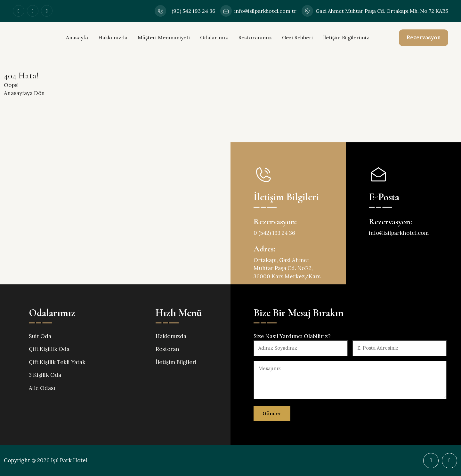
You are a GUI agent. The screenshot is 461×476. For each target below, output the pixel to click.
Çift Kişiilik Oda (49, 349)
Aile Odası (42, 388)
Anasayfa (77, 37)
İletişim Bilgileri (176, 362)
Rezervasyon (424, 37)
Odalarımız (214, 37)
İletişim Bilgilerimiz (346, 37)
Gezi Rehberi (297, 37)
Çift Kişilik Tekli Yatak (57, 362)
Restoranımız (255, 37)
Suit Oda (40, 336)
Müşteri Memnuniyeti (164, 37)
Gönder (272, 413)
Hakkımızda (113, 37)
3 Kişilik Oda (45, 375)
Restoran (167, 349)
